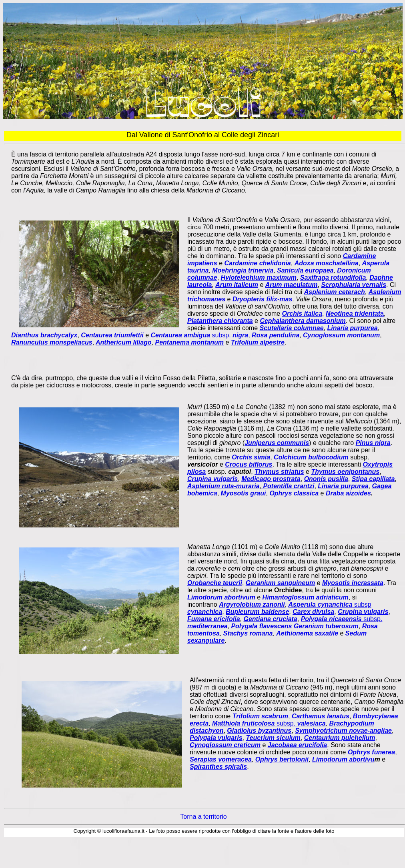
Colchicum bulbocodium (311, 457)
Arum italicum (237, 285)
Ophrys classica (294, 493)
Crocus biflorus (249, 464)
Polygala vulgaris (216, 738)
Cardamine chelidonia (257, 263)
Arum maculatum (292, 285)
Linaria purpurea (352, 328)
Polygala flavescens (261, 626)
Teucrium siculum (273, 738)
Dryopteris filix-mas (262, 299)
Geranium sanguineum (280, 583)
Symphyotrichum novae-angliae (343, 731)
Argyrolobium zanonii (252, 604)
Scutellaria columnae (292, 328)
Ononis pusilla (326, 479)
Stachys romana (248, 633)
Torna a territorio (204, 817)
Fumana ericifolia (214, 619)
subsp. (200, 335)
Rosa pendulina (276, 335)
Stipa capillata (373, 479)
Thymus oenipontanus (345, 472)
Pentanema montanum (190, 342)
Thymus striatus (279, 472)
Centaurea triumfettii (112, 335)
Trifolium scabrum (260, 716)
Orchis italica (302, 314)
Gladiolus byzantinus (259, 731)
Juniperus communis (277, 443)
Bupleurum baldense (257, 612)
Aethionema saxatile (307, 633)
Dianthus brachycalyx (44, 335)
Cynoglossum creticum (225, 745)
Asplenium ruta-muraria (223, 486)
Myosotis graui (244, 493)
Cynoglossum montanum (341, 335)
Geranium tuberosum (326, 626)
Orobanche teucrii (215, 583)
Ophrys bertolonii (282, 759)
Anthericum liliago (124, 342)
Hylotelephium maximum (259, 278)
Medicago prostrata (271, 479)
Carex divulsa (313, 612)
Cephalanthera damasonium (303, 321)
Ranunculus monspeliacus (52, 342)
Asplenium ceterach (335, 292)
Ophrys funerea (371, 752)
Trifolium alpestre (258, 342)
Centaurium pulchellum (340, 738)
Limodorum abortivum (221, 597)
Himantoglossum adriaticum (306, 597)
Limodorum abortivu (343, 759)
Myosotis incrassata (353, 583)
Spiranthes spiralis (218, 767)
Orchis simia (251, 457)
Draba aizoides (348, 493)
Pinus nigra (373, 443)
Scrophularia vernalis (354, 285)
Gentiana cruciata (270, 619)
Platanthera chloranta (220, 321)
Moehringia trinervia (243, 270)
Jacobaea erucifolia (298, 745)
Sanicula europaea (305, 270)
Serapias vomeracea (221, 759)
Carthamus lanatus (321, 716)
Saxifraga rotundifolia (333, 278)
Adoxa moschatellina (327, 263)
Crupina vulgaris (213, 479)
